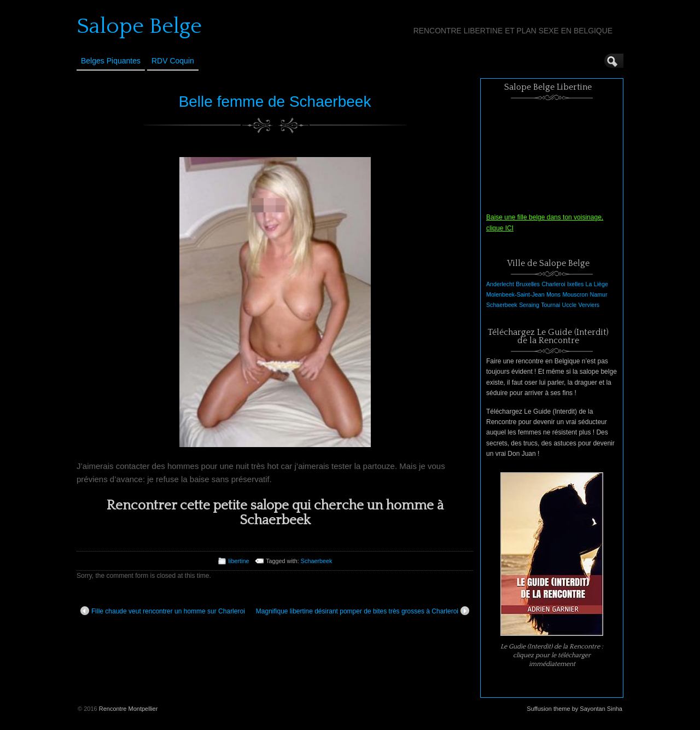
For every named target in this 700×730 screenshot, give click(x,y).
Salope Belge (139, 26)
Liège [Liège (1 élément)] (601, 284)
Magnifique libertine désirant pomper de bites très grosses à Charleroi (363, 611)
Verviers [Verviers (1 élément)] (589, 305)
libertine (239, 561)
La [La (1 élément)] (589, 284)
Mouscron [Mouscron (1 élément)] (575, 294)
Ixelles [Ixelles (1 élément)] (575, 284)
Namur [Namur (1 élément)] (599, 294)
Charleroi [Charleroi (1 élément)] (553, 284)
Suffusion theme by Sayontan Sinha (574, 709)
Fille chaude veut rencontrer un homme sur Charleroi (163, 611)
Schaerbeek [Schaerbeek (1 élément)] (502, 305)
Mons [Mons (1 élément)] (553, 294)
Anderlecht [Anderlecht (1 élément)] (500, 284)
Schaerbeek (317, 561)
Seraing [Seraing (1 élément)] (529, 305)
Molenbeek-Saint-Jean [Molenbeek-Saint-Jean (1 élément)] (515, 294)
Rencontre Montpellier (129, 709)
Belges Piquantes (111, 61)
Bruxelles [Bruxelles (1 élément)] (528, 284)
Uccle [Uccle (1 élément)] (570, 305)
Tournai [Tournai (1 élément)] (550, 305)
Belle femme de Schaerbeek (275, 102)
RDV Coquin (173, 61)
